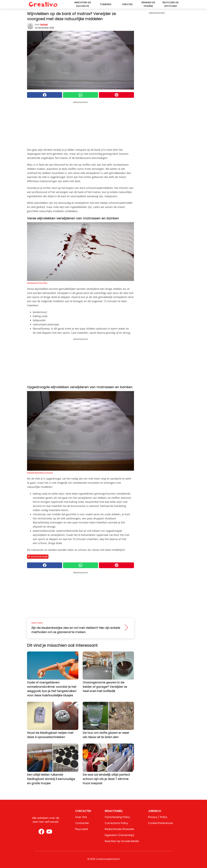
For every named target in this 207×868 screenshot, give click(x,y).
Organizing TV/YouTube (37, 283)
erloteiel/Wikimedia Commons (40, 473)
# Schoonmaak (38, 556)
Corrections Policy (116, 823)
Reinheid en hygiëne (148, 4)
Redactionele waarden (120, 829)
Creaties (127, 4)
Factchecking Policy (117, 817)
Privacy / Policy (158, 817)
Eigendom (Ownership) (120, 835)
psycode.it (82, 829)
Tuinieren (105, 4)
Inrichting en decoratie (83, 4)
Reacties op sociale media (122, 841)
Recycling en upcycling (170, 4)
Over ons (81, 817)
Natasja (44, 25)
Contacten (82, 823)
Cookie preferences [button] (161, 823)
